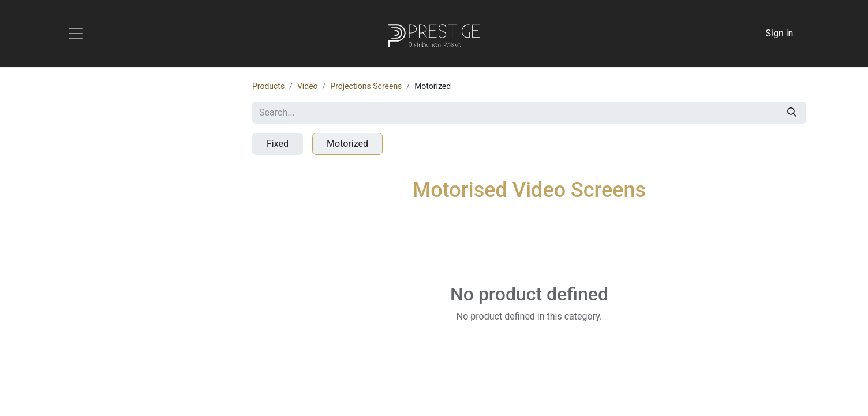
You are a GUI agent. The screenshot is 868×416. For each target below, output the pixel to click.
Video (308, 86)
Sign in (780, 33)
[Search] (792, 113)
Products (268, 86)
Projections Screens (366, 86)
